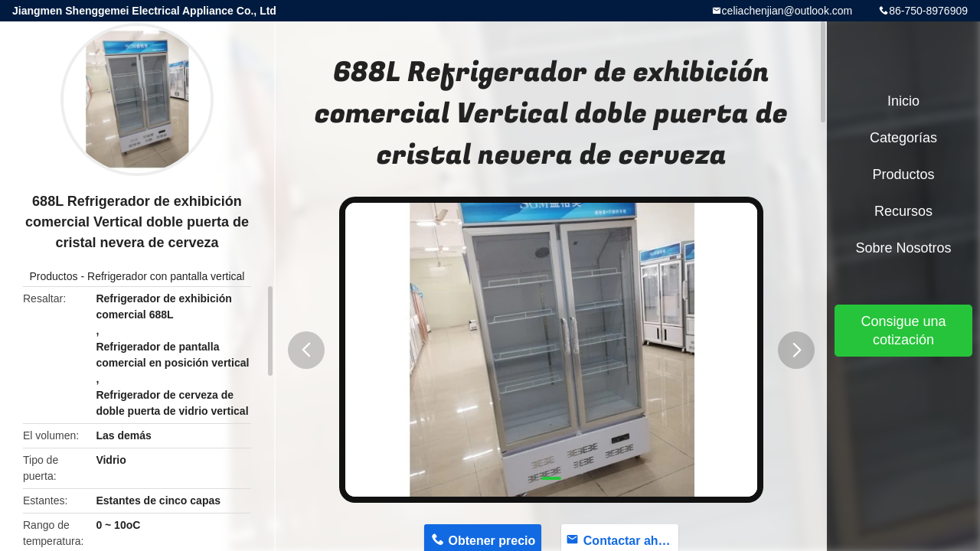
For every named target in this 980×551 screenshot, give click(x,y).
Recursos (903, 211)
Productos (54, 276)
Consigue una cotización (903, 331)
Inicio (903, 101)
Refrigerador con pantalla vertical (166, 276)
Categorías (903, 138)
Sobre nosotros (903, 248)
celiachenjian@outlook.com (787, 11)
